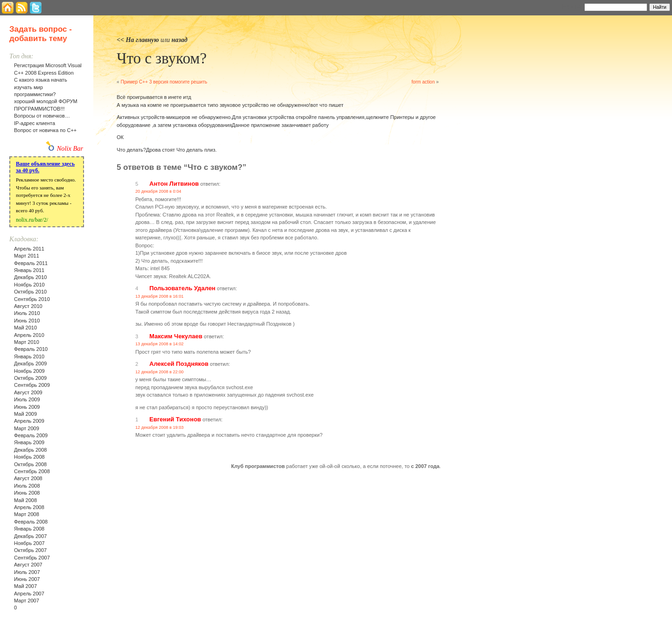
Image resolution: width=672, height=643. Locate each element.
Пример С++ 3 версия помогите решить (164, 82)
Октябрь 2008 (30, 464)
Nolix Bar (70, 148)
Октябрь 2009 (30, 378)
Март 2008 (27, 514)
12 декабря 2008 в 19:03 (159, 427)
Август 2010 (28, 306)
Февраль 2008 (31, 522)
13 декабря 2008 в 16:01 (159, 296)
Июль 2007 (27, 572)
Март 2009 (27, 428)
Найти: (572, 7)
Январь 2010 (29, 356)
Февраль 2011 (31, 263)
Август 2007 (28, 565)
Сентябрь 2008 (32, 471)
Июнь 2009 (27, 407)
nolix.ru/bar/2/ (32, 220)
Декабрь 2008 (30, 450)
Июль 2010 (27, 313)
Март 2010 (27, 342)
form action (423, 82)
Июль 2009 (27, 399)
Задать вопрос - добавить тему (41, 34)
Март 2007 (27, 601)
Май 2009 (25, 414)
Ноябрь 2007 (29, 543)
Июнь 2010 (27, 321)
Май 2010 (25, 328)
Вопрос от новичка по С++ (45, 130)
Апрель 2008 (29, 507)
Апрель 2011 (29, 249)
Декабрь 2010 (30, 277)
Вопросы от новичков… (42, 116)
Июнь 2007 (27, 579)
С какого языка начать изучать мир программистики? (41, 87)
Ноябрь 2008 (29, 457)
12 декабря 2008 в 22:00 (159, 372)
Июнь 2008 (27, 493)
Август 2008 (28, 478)
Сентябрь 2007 (32, 558)
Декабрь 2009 (30, 363)
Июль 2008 (27, 486)
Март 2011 (27, 256)
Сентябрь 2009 (32, 385)
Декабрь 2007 (30, 536)
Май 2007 (25, 586)
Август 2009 (28, 392)
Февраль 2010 (31, 349)
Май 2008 (25, 500)
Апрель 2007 (29, 594)
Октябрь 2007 (30, 550)
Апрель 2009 (29, 421)
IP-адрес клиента (35, 123)
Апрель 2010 (29, 335)
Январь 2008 (29, 529)
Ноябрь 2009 (29, 371)
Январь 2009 (29, 442)
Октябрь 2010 (30, 292)
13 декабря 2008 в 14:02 (159, 344)
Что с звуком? (162, 58)
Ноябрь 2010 (29, 285)
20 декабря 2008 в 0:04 (158, 191)
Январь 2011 (29, 270)
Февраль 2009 (31, 435)
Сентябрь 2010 (32, 299)
